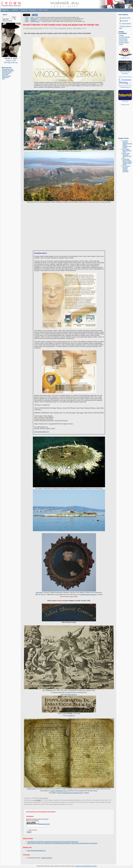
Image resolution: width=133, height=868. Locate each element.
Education (33, 20)
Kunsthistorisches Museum (88, 595)
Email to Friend (126, 18)
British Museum (72, 695)
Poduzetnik (125, 101)
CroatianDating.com (8, 69)
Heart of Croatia (6, 76)
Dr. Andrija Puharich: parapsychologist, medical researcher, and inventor (127, 144)
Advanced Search (7, 21)
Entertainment (34, 19)
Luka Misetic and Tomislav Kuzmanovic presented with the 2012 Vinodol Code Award (53, 842)
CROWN (121, 35)
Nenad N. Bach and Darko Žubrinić (34, 28)
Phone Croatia (6, 73)
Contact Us (24, 10)
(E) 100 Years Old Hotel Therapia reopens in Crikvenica (126, 169)
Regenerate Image (44, 824)
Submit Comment (47, 858)
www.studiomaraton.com (42, 432)
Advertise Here (125, 105)
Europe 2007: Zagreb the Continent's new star (127, 155)
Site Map (15, 10)
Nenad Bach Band (7, 72)
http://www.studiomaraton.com (36, 851)
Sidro (3, 79)
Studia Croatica (123, 39)
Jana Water (5, 75)
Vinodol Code (31, 789)
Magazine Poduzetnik (8, 70)
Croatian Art (71, 716)
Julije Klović (39, 593)
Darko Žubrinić (44, 798)
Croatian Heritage (124, 42)
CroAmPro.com (125, 58)
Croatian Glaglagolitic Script (58, 791)
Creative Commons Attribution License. (86, 866)
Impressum (33, 10)
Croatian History (123, 41)
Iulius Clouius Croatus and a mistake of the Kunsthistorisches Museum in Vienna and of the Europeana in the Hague (62, 843)
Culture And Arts (35, 21)
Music (32, 17)
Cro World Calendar (124, 37)
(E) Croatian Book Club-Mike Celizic (127, 150)
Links (40, 10)
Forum (46, 10)
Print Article (125, 21)
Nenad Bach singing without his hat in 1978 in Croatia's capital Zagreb (127, 162)
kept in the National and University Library (70, 793)
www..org (37, 800)
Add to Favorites (126, 23)
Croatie (121, 44)
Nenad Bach (5, 77)
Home (27, 17)
